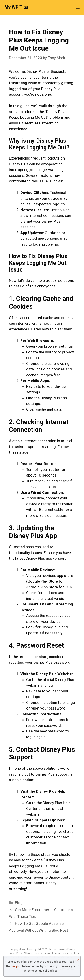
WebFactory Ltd (32, 949)
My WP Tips (16, 7)
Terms (53, 949)
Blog (19, 903)
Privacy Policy (66, 949)
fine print (16, 966)
